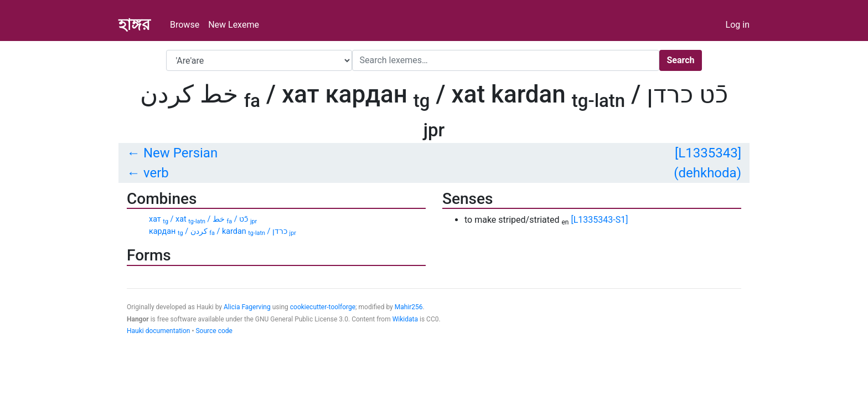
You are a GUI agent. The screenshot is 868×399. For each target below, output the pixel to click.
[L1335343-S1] (599, 220)
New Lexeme (234, 25)
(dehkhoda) (707, 173)
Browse (185, 25)
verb (156, 173)
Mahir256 (409, 307)
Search (680, 60)
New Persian (180, 153)
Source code (214, 331)
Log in (738, 25)
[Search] (506, 60)
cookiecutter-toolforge (323, 307)
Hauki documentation (158, 331)
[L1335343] (708, 153)
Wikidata (405, 319)
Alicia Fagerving (247, 307)
